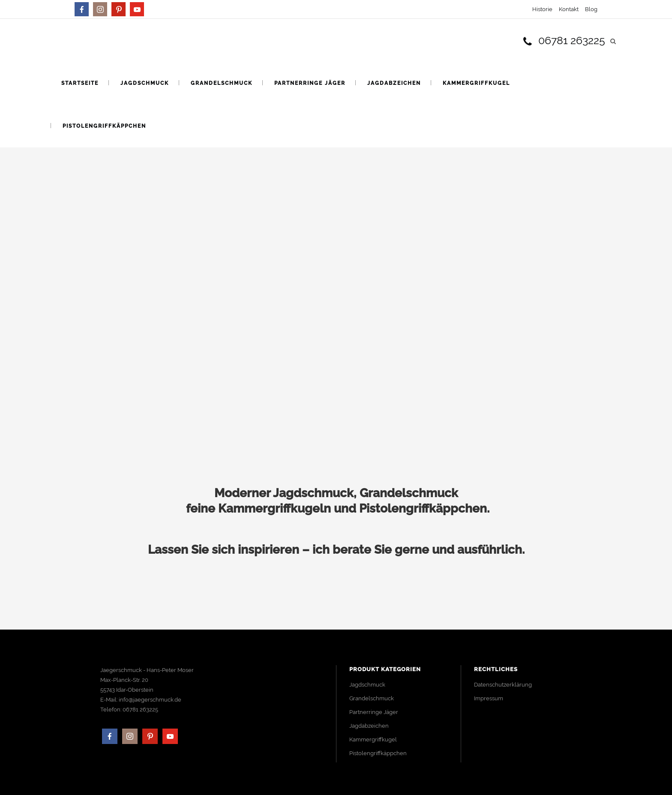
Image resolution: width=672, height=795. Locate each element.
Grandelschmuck (372, 698)
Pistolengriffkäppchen (378, 753)
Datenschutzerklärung (503, 685)
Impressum (489, 698)
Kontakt (569, 9)
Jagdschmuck (367, 685)
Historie (542, 9)
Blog (591, 9)
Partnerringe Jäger (374, 712)
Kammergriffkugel (373, 739)
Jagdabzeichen (369, 726)
